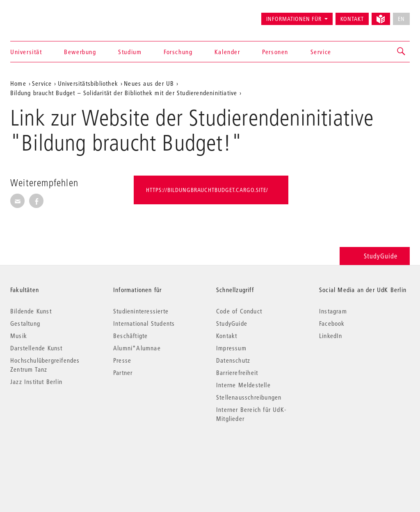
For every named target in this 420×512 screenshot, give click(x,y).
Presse (122, 360)
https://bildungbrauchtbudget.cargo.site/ (207, 190)
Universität (26, 52)
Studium (130, 52)
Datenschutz (233, 360)
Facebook (332, 323)
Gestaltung (25, 323)
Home (18, 83)
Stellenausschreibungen (249, 397)
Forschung (178, 52)
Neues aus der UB (149, 83)
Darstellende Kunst (37, 348)
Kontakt (352, 19)
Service (321, 52)
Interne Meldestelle (243, 385)
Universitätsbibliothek (88, 83)
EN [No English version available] (401, 19)
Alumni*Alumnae (137, 348)
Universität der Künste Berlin (42, 15)
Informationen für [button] (294, 19)
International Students (144, 323)
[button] (402, 52)
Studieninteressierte (141, 311)
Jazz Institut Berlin (36, 382)
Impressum (231, 348)
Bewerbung (80, 52)
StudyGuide (375, 256)
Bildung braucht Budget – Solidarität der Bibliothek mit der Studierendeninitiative (124, 93)
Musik (19, 336)
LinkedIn (331, 336)
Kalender (227, 52)
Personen (275, 52)
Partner (123, 373)
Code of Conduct (239, 311)
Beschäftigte (130, 336)
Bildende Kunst (31, 311)
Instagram (333, 311)
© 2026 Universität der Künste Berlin (53, 453)
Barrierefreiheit (237, 373)
